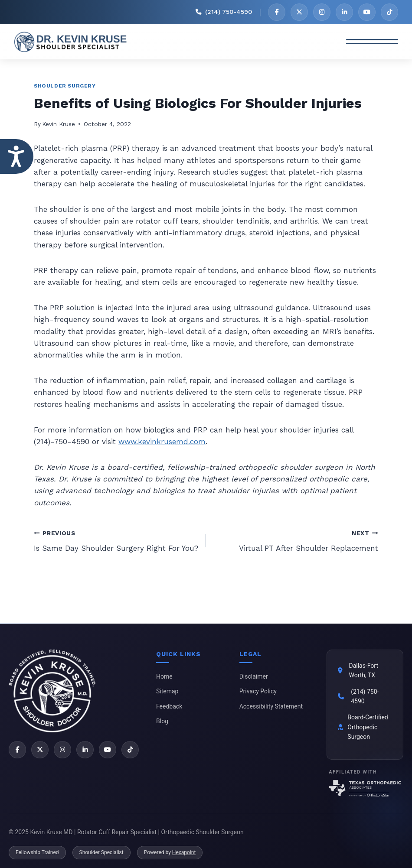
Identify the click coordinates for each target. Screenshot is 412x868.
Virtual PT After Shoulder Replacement (296, 540)
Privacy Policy (258, 691)
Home (164, 676)
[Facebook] (277, 12)
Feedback (169, 706)
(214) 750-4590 (365, 696)
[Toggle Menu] (372, 42)
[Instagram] (322, 12)
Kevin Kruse (59, 124)
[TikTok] (389, 12)
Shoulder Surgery (65, 86)
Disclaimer (254, 676)
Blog (162, 721)
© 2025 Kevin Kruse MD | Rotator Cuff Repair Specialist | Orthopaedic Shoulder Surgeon (126, 832)
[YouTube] (367, 12)
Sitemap (167, 691)
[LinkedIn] (344, 12)
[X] (299, 12)
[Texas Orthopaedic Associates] (365, 788)
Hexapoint (184, 852)
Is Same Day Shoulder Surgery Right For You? (116, 540)
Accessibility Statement (271, 706)
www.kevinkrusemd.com (162, 442)
